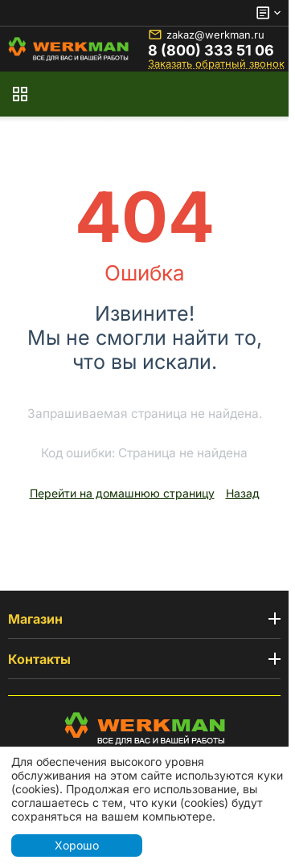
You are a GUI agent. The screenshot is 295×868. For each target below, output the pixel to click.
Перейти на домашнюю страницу (122, 493)
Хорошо (77, 845)
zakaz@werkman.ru (206, 35)
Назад (243, 493)
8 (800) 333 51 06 (211, 51)
